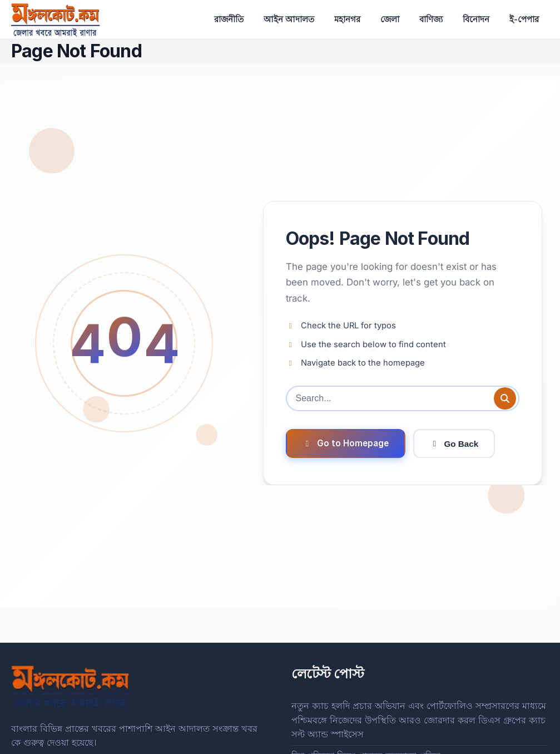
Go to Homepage (346, 443)
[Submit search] (505, 398)
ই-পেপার (524, 19)
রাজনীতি (229, 19)
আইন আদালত (289, 19)
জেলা (390, 19)
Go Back (454, 444)
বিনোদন (476, 19)
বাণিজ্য (431, 19)
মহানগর (347, 19)
